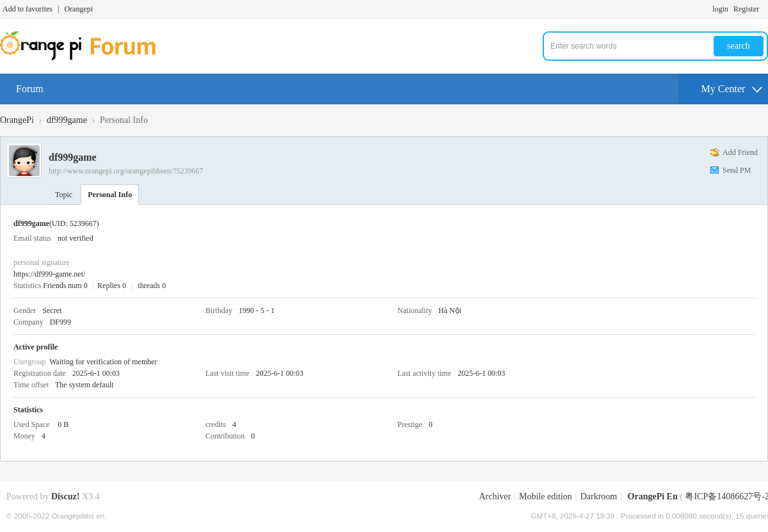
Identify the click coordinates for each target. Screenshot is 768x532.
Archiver (495, 496)
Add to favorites (28, 9)
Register (746, 9)
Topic (64, 195)
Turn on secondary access (765, 9)
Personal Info (110, 195)
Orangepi (78, 9)
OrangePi (17, 120)
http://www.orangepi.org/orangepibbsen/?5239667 (126, 171)
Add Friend (740, 152)
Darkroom (599, 496)
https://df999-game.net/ (49, 274)
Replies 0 (112, 286)
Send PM (737, 170)
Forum (30, 89)
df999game (67, 120)
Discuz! (65, 496)
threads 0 (152, 286)
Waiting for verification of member (103, 362)
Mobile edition (546, 496)
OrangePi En (653, 496)
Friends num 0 (65, 286)
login (720, 9)
